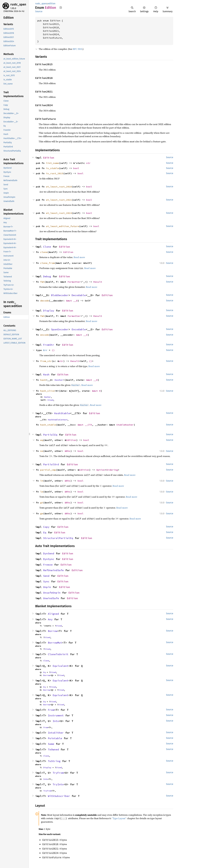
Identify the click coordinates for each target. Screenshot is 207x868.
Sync (46, 581)
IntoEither (56, 733)
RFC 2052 (78, 49)
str (88, 163)
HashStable (62, 413)
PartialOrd (51, 464)
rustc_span (18, 4)
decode (45, 301)
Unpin (47, 587)
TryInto (58, 784)
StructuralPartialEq (58, 538)
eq (42, 440)
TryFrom (58, 773)
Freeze (48, 565)
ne (42, 451)
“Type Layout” (119, 818)
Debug (47, 276)
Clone (47, 247)
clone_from (47, 263)
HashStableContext (58, 420)
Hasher (59, 380)
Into (56, 721)
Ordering (112, 470)
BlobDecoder (60, 295)
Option (101, 470)
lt (42, 481)
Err (45, 350)
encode (45, 335)
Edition (49, 158)
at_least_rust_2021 (59, 200)
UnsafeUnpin (52, 593)
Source (39, 11)
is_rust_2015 (55, 173)
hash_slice (47, 391)
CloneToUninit (58, 654)
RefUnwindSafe (53, 570)
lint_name (52, 163)
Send (46, 576)
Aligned (53, 614)
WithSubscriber (59, 796)
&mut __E (82, 335)
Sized (50, 400)
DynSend (49, 553)
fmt (42, 282)
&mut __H (92, 380)
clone (44, 252)
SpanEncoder (60, 329)
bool (76, 168)
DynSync (49, 559)
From (51, 710)
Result (98, 282)
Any (50, 619)
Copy (46, 527)
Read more (79, 257)
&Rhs (68, 451)
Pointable (55, 738)
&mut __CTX (85, 425)
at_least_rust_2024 (59, 213)
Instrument (56, 715)
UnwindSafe (51, 598)
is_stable (52, 168)
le (42, 492)
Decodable (79, 295)
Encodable (79, 329)
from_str (46, 361)
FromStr (49, 345)
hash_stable (48, 425)
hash (43, 380)
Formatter (74, 282)
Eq (45, 532)
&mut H (96, 391)
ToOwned (53, 749)
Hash (46, 374)
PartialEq (50, 435)
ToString (54, 761)
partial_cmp (48, 470)
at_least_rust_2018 (59, 187)
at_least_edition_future (63, 226)
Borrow (53, 631)
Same (51, 744)
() (53, 350)
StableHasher (125, 425)
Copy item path (61, 7)
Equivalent (61, 666)
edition (52, 4)
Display (49, 311)
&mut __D (72, 301)
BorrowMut (55, 643)
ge (42, 513)
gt (42, 503)
